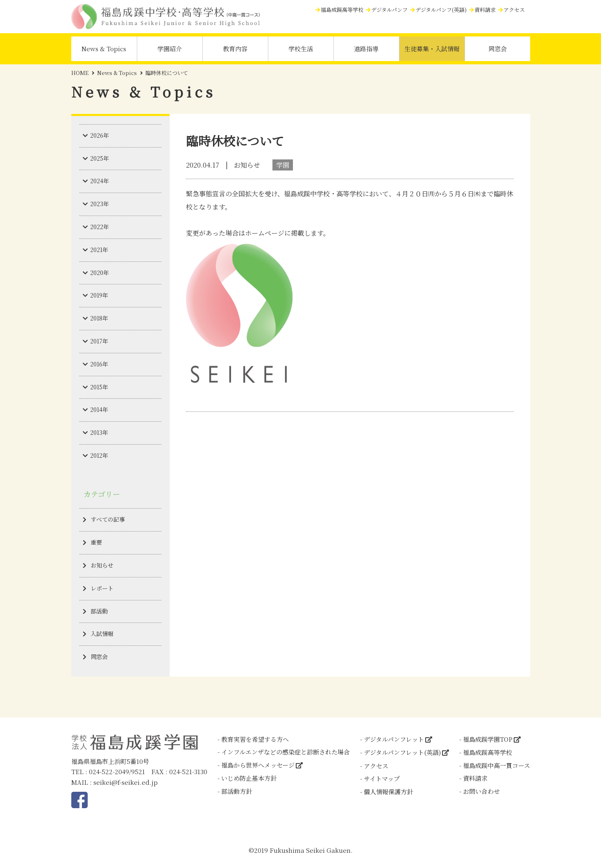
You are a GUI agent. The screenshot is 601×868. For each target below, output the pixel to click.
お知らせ (102, 565)
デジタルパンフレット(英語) (402, 752)
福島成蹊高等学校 (342, 10)
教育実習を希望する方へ (255, 739)
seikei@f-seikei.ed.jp (126, 782)
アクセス (514, 10)
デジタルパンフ (389, 10)
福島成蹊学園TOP (488, 739)
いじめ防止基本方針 (249, 778)
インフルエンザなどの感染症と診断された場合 (286, 752)
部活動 (99, 611)
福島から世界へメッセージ (258, 765)
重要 (96, 542)
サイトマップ (382, 778)
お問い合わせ (481, 791)
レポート (102, 588)
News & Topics (104, 49)
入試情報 (102, 634)
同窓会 (498, 49)
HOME (80, 73)
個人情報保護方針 (388, 792)
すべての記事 (108, 519)
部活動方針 (237, 791)
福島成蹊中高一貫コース (497, 765)
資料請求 (485, 10)
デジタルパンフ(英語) (441, 10)
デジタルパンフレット (394, 739)
